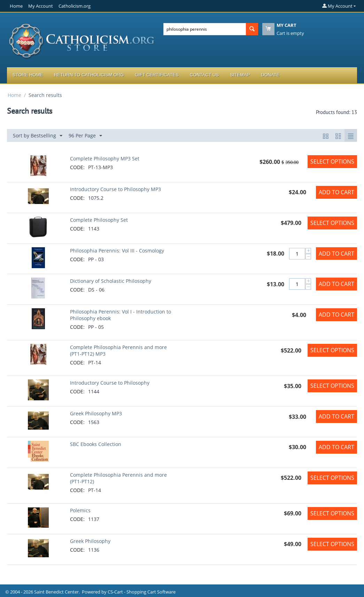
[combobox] (205, 29)
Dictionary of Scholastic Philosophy (111, 281)
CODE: (77, 167)
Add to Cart (336, 192)
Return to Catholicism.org (89, 75)
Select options (332, 161)
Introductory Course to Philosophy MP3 (115, 189)
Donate (270, 75)
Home (16, 6)
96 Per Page (85, 136)
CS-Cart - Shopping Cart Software (142, 592)
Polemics (80, 510)
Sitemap (240, 75)
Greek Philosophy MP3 (96, 413)
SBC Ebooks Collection (96, 444)
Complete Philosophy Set (99, 220)
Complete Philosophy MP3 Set (105, 158)
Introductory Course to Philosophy (110, 383)
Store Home (28, 75)
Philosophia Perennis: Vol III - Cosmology (117, 251)
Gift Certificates (157, 75)
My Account (41, 6)
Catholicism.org (75, 6)
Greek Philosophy (90, 541)
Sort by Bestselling (38, 136)
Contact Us (204, 75)
